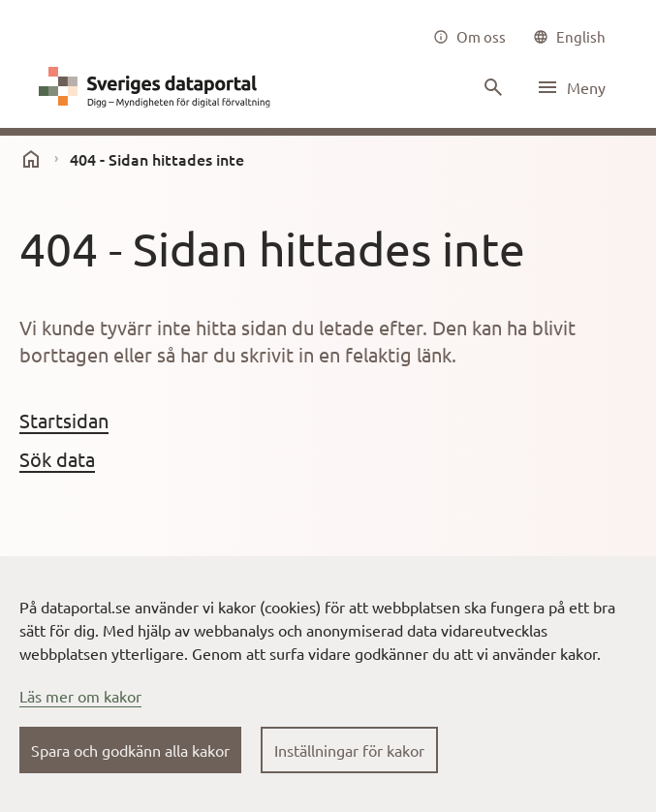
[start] (31, 159)
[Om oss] (469, 37)
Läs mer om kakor (80, 696)
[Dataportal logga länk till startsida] (159, 87)
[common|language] (569, 37)
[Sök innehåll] (491, 87)
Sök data (57, 459)
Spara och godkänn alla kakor (130, 750)
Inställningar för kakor (349, 750)
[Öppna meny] (571, 87)
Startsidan (64, 420)
